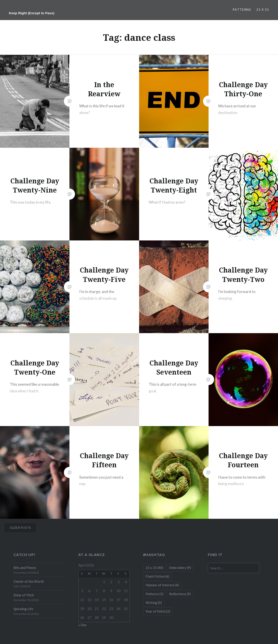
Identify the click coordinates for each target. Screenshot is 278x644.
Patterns (242, 9)
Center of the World (29, 581)
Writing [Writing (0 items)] (154, 603)
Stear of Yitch (24, 595)
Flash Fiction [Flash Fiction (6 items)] (157, 576)
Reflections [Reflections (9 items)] (180, 594)
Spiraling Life (23, 609)
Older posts (20, 528)
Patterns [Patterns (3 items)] (154, 594)
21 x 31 (263, 9)
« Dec (82, 625)
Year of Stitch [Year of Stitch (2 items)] (158, 611)
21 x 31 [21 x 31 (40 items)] (154, 568)
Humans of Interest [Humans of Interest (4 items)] (162, 585)
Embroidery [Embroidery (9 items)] (180, 568)
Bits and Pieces (25, 568)
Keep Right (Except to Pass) (32, 13)
